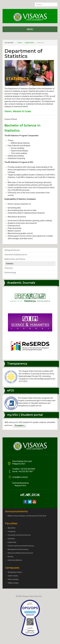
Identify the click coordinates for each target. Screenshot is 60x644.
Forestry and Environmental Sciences (21, 546)
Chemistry (9, 268)
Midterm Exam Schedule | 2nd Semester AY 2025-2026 (27, 516)
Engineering (12, 542)
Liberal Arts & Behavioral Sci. (16, 255)
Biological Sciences (12, 250)
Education (11, 539)
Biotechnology (10, 273)
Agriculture (12, 528)
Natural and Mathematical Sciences (20, 553)
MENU (30, 29)
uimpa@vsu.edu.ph (20, 477)
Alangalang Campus (15, 572)
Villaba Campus (13, 583)
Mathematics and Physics (15, 259)
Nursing (10, 557)
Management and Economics (18, 549)
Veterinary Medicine (15, 560)
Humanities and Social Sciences (19, 535)
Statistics (10, 264)
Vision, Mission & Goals (18, 111)
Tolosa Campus (13, 579)
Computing (11, 531)
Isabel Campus (13, 576)
